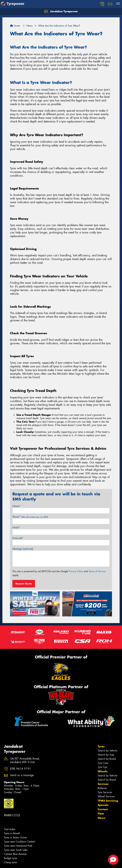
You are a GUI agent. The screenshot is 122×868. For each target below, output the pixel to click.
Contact (103, 809)
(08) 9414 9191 (20, 769)
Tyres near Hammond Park (18, 846)
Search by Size (106, 755)
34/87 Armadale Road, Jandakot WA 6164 (25, 761)
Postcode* (18, 538)
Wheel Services (106, 796)
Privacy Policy (76, 571)
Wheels (103, 771)
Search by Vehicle (107, 751)
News (102, 818)
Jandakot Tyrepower (61, 11)
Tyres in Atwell (12, 833)
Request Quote (24, 584)
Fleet (101, 814)
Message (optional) (23, 549)
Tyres (101, 746)
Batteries (102, 788)
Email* (16, 527)
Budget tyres (11, 858)
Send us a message (22, 775)
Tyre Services (105, 792)
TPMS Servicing (108, 801)
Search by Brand (107, 759)
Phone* (30, 517)
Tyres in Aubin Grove (15, 838)
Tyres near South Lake (16, 850)
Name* (16, 506)
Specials (103, 805)
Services (103, 784)
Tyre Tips (102, 767)
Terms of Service (97, 571)
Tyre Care (103, 763)
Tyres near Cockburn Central (19, 842)
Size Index (10, 829)
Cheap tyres (10, 862)
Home (15, 26)
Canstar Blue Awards (15, 854)
